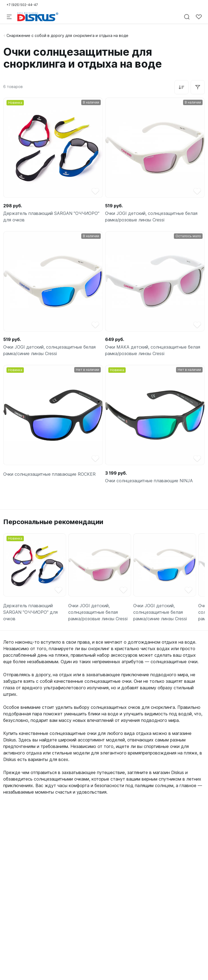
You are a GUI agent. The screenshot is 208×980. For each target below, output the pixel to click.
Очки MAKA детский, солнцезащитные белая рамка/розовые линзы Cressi (153, 350)
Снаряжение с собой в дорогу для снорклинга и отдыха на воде (67, 35)
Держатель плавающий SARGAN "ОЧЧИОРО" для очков (51, 217)
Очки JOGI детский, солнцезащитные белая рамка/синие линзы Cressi (49, 350)
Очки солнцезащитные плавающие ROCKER (49, 474)
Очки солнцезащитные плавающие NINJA (149, 481)
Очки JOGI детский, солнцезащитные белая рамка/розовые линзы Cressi (151, 217)
